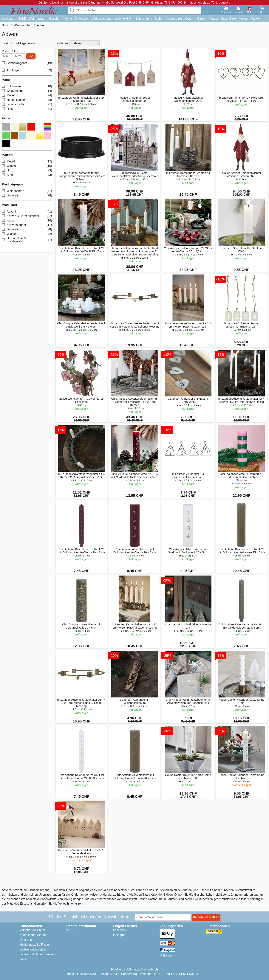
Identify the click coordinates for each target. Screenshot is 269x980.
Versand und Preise (33, 930)
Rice (27, 109)
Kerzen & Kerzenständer (27, 216)
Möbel (159, 19)
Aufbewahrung (102, 19)
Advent (27, 212)
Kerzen (27, 221)
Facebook (120, 930)
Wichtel (27, 234)
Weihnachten (37, 19)
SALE (22, 19)
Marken (255, 19)
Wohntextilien (123, 19)
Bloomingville (27, 104)
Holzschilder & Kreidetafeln (27, 240)
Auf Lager (27, 70)
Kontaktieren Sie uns (33, 935)
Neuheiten (8, 19)
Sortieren (62, 43)
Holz (27, 171)
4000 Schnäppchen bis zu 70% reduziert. (203, 3)
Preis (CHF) (10, 51)
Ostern (190, 19)
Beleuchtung (144, 19)
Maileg (243, 19)
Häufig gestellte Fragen (35, 945)
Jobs (23, 959)
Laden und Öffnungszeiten (37, 954)
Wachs (27, 166)
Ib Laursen (27, 87)
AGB (69, 930)
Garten (202, 19)
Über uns (26, 940)
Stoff (27, 175)
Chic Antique (27, 91)
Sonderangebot (27, 63)
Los (31, 56)
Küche (68, 19)
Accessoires (174, 19)
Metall (27, 162)
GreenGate (228, 19)
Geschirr (55, 19)
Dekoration (82, 19)
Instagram (120, 935)
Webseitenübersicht (33, 949)
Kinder (214, 19)
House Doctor (27, 100)
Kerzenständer (27, 225)
